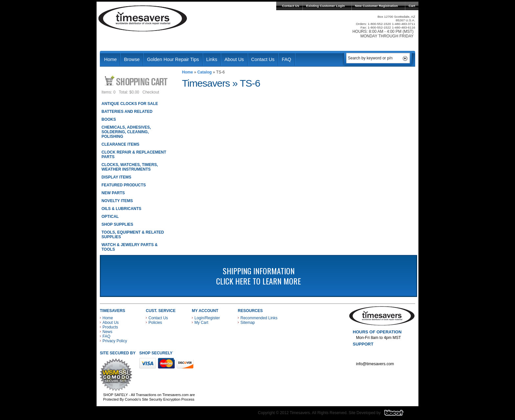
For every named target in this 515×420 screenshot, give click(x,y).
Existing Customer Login (325, 6)
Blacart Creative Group (398, 414)
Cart (412, 6)
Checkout (151, 92)
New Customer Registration (377, 6)
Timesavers (143, 18)
